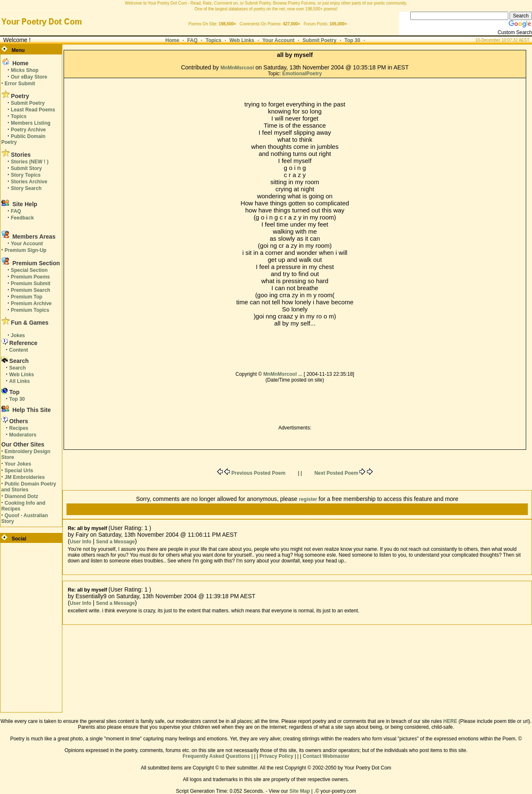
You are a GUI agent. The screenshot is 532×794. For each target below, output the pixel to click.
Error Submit (20, 84)
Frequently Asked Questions (216, 756)
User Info (81, 542)
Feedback (22, 218)
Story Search (26, 188)
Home (172, 40)
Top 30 (352, 40)
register (309, 499)
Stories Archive (29, 182)
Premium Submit (31, 284)
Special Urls (19, 471)
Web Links (242, 40)
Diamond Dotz (21, 496)
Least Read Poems (33, 110)
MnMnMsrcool (238, 68)
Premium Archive (31, 303)
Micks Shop (25, 70)
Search (17, 368)
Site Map (299, 791)
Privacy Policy (276, 756)
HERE (450, 721)
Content (18, 350)
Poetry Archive (28, 130)
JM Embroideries (25, 477)
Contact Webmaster (326, 756)
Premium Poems (30, 277)
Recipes (19, 428)
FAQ (193, 40)
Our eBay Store (29, 77)
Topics (214, 40)
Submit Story (26, 168)
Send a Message (115, 542)
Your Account (278, 40)
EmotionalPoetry (302, 74)
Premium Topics (30, 310)
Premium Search (31, 290)
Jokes (18, 335)
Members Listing (31, 123)
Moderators (23, 435)
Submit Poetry (319, 40)
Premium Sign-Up (26, 250)
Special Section (29, 270)
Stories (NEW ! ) (30, 162)
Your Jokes (18, 464)
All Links (20, 381)
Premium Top (27, 297)
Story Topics (26, 175)
